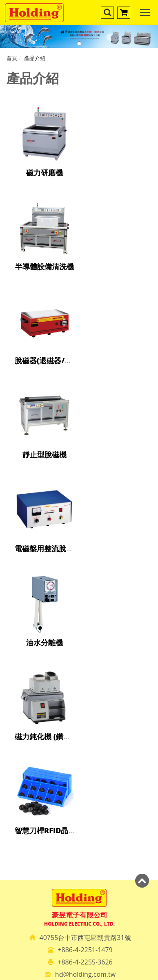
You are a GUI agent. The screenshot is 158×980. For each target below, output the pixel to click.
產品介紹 (35, 58)
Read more (42, 752)
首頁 (12, 58)
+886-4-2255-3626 (85, 571)
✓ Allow (79, 659)
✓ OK (127, 975)
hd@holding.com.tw (85, 584)
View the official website (99, 752)
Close (79, 640)
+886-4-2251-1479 (85, 559)
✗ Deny (79, 668)
